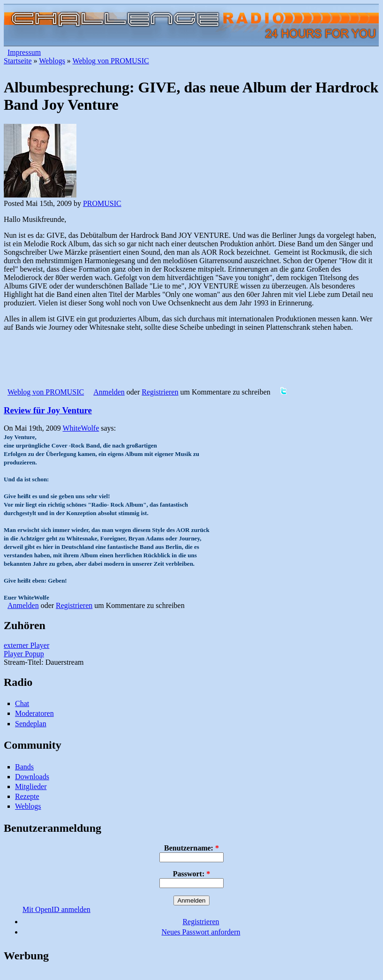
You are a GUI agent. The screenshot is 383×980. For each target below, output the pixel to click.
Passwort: (192, 874)
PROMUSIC (102, 203)
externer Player (26, 645)
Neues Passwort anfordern (201, 932)
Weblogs (52, 61)
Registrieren (160, 392)
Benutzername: (191, 848)
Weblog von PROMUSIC (111, 61)
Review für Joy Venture (48, 410)
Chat (22, 703)
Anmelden (109, 392)
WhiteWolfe (81, 428)
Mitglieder (31, 786)
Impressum (24, 52)
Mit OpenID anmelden (56, 909)
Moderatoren (34, 713)
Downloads (32, 777)
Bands (24, 767)
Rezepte (27, 796)
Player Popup (24, 654)
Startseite (18, 61)
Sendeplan (31, 724)
